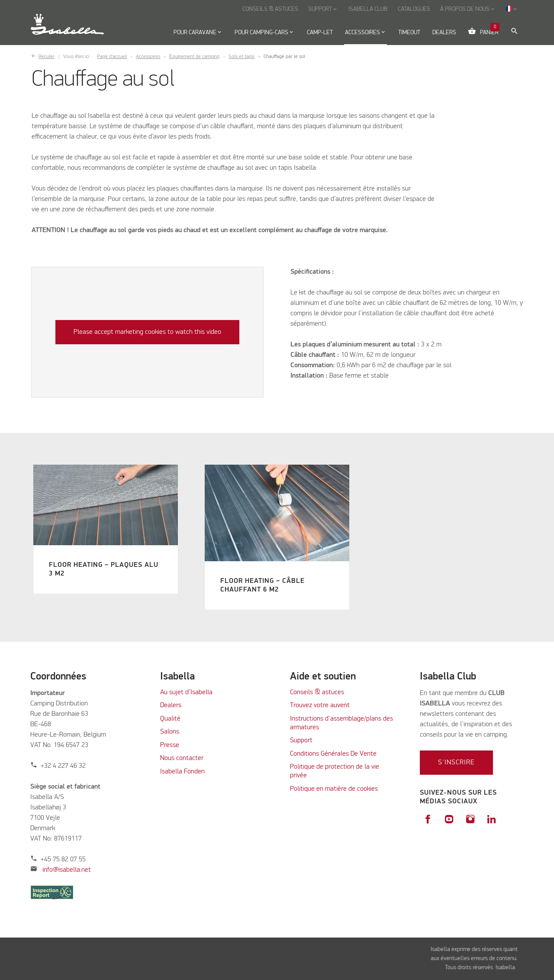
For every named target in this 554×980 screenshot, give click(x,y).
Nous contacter (182, 758)
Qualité (170, 719)
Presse (170, 745)
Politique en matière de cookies (334, 789)
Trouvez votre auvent (320, 705)
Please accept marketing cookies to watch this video (147, 332)
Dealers (171, 705)
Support (301, 741)
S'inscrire (456, 763)
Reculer (47, 57)
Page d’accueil (112, 57)
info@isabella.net (67, 870)
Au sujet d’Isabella (186, 692)
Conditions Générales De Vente (333, 754)
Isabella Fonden (182, 772)
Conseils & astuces (317, 692)
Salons (170, 732)
